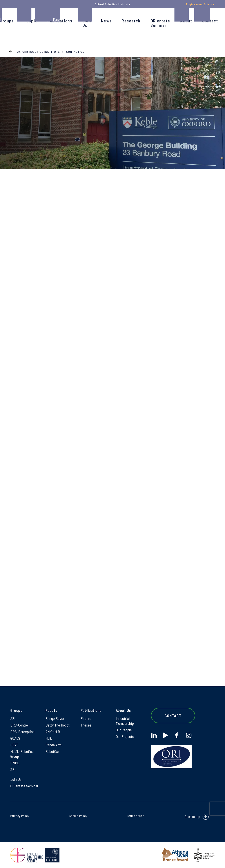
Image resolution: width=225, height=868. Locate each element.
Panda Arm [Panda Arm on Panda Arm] (54, 745)
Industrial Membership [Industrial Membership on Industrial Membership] (125, 721)
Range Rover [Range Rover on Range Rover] (55, 718)
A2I (13, 718)
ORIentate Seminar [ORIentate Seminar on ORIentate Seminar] (24, 786)
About (186, 21)
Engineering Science (200, 4)
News (106, 21)
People (31, 21)
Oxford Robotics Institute (38, 52)
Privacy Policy (20, 816)
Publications (60, 21)
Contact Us (75, 52)
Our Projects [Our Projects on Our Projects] (125, 736)
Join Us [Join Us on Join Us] (16, 779)
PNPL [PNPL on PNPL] (15, 763)
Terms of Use (136, 816)
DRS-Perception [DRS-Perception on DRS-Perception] (22, 732)
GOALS (15, 738)
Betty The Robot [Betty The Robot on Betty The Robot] (58, 725)
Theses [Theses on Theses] (86, 725)
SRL (13, 769)
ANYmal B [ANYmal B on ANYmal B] (53, 732)
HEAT (14, 745)
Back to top (192, 816)
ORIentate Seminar (160, 23)
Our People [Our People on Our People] (124, 730)
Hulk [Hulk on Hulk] (49, 738)
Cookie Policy (78, 816)
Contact (210, 21)
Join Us (87, 23)
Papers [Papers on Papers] (86, 718)
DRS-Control (19, 725)
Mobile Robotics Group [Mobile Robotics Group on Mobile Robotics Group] (22, 754)
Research (131, 21)
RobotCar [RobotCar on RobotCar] (52, 751)
